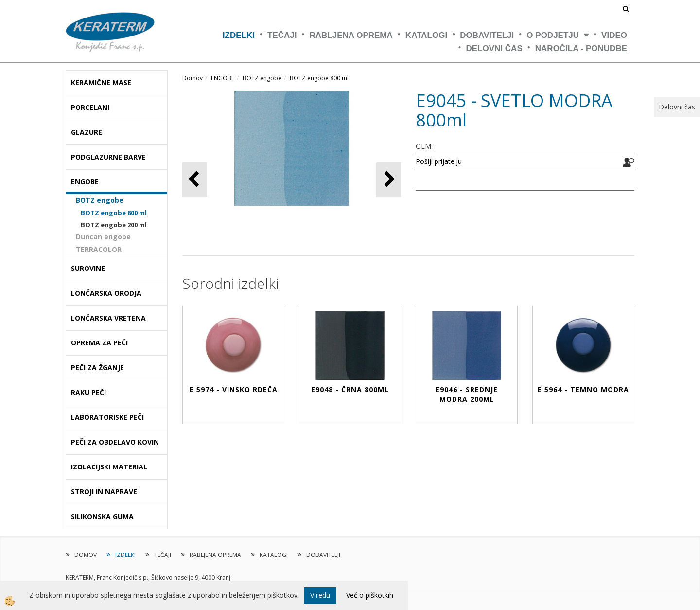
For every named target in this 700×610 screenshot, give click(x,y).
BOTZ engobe (100, 200)
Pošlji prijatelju (439, 161)
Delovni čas (494, 48)
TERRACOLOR (99, 249)
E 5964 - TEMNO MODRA (583, 389)
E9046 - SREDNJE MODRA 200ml (467, 394)
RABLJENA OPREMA (351, 35)
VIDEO (614, 35)
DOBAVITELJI (487, 35)
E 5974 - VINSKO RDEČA (234, 389)
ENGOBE (223, 78)
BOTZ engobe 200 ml (114, 225)
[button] (389, 180)
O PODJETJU (553, 35)
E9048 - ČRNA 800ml (350, 389)
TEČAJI (282, 35)
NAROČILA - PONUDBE (581, 48)
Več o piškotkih (370, 595)
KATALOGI (426, 35)
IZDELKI (239, 35)
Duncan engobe (103, 237)
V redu (320, 595)
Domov (192, 78)
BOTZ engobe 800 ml (114, 213)
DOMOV (86, 555)
